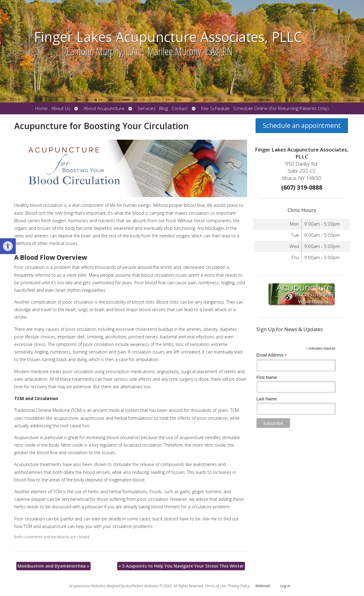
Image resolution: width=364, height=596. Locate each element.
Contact (180, 108)
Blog (164, 108)
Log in (285, 586)
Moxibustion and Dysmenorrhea (53, 566)
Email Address (272, 355)
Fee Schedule (215, 108)
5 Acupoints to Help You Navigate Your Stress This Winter (181, 566)
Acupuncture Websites (87, 586)
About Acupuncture (104, 108)
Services (147, 108)
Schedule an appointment (302, 125)
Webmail (263, 586)
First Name (267, 377)
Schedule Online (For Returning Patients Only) (281, 108)
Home (42, 108)
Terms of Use (215, 586)
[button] (8, 246)
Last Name (267, 399)
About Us (61, 108)
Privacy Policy (239, 586)
